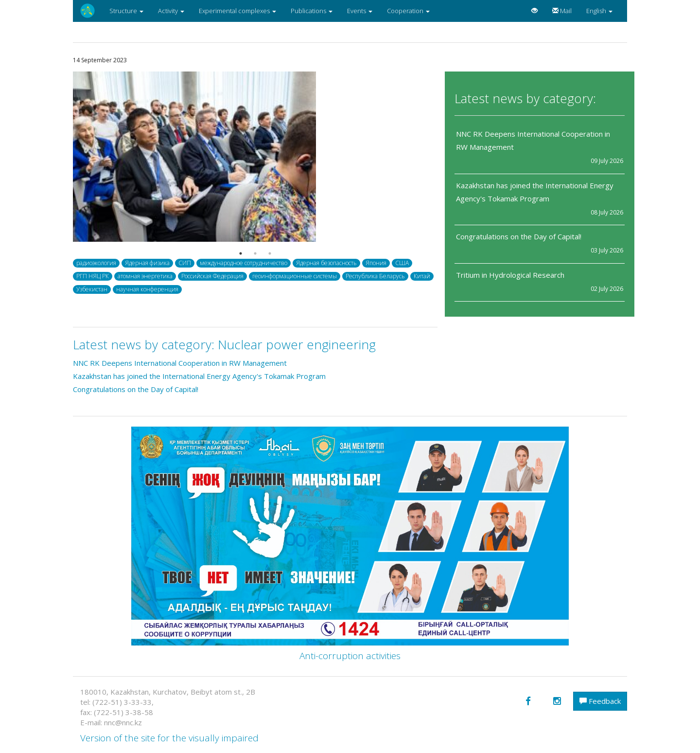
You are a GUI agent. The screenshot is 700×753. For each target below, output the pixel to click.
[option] (255, 157)
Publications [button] (312, 11)
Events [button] (360, 11)
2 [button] (255, 253)
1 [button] (241, 253)
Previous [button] (66, 157)
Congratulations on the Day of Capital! (519, 236)
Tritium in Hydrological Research (510, 275)
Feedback (600, 701)
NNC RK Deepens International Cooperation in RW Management (181, 363)
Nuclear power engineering (297, 344)
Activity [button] (171, 11)
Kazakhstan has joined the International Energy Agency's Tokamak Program (199, 376)
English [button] (599, 11)
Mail (562, 11)
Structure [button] (126, 11)
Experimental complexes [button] (237, 11)
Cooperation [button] (408, 11)
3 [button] (270, 253)
